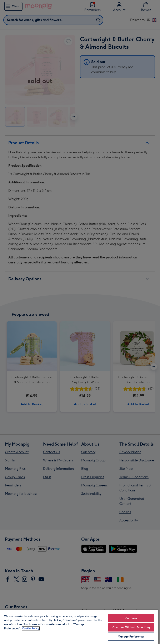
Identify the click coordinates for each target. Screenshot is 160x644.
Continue (131, 618)
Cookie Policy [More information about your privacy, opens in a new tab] (31, 628)
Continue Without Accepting (131, 627)
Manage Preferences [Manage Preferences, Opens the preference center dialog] (131, 637)
